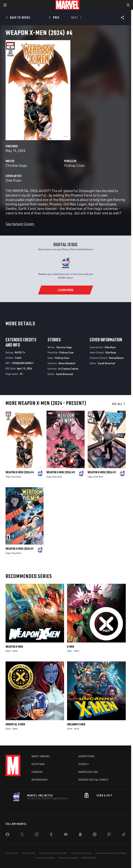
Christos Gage (16, 165)
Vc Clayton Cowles (68, 369)
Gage (8, 477)
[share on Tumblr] (51, 835)
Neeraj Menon (116, 358)
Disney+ (84, 764)
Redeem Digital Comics (94, 780)
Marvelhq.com (88, 772)
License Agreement (45, 858)
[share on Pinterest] (95, 835)
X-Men (71, 647)
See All (119, 404)
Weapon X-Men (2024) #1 (20, 549)
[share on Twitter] (22, 835)
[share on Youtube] (66, 835)
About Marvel (41, 756)
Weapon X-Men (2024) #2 (102, 472)
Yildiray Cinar (74, 165)
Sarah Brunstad (64, 374)
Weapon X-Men (14, 647)
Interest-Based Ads (68, 858)
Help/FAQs (38, 764)
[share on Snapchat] (80, 835)
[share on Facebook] (8, 835)
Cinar (13, 477)
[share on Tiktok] (124, 835)
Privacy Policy (29, 853)
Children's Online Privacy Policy (111, 853)
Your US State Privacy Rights (53, 853)
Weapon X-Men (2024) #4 (20, 472)
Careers (37, 772)
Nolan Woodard (67, 363)
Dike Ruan (13, 180)
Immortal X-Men (15, 724)
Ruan (19, 477)
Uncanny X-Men (76, 724)
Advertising (87, 756)
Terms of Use (12, 853)
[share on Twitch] (109, 835)
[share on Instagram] (37, 835)
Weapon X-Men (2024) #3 (61, 472)
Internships (40, 780)
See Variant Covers (20, 224)
